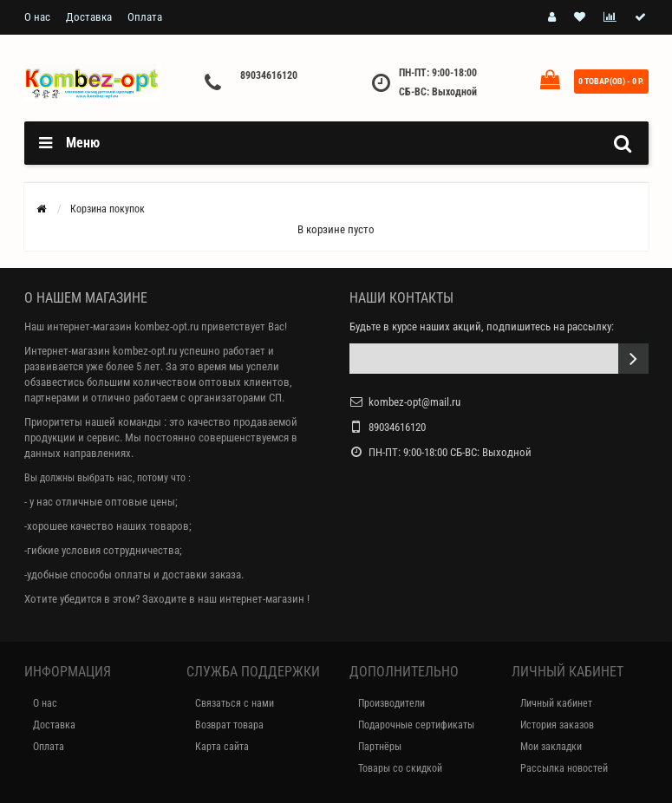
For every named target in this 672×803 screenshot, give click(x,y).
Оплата (145, 17)
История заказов (557, 725)
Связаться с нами (235, 703)
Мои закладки (551, 747)
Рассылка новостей (564, 768)
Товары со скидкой (400, 768)
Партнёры (380, 747)
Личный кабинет (556, 703)
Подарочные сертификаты (416, 725)
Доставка (89, 17)
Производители (391, 703)
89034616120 (269, 75)
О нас (37, 17)
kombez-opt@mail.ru (414, 402)
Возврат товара (229, 725)
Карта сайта (222, 747)
